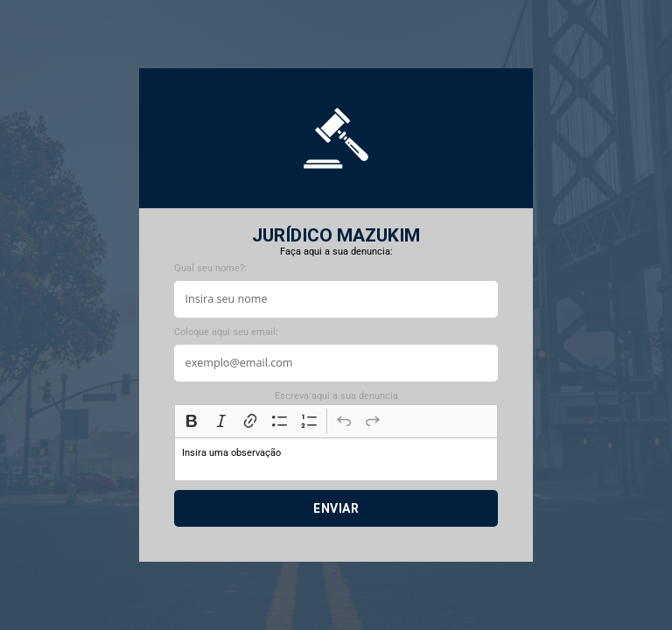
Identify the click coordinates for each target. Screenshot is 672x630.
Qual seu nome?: (210, 268)
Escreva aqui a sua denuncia (336, 396)
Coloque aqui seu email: (226, 332)
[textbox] (336, 459)
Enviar (336, 508)
